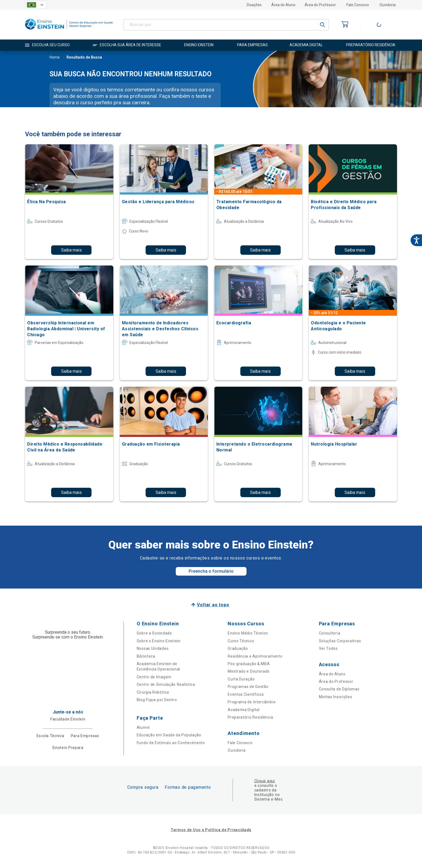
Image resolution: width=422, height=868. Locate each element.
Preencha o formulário (211, 571)
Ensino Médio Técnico (248, 633)
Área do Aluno (283, 5)
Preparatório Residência (250, 717)
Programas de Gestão (248, 687)
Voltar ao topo (213, 605)
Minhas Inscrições (336, 697)
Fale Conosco (358, 5)
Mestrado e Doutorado (249, 671)
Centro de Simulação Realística (166, 684)
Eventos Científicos (246, 694)
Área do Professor (320, 5)
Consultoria (330, 633)
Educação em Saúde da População (169, 735)
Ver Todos (328, 648)
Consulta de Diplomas (339, 689)
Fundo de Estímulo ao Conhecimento (171, 743)
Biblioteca (146, 656)
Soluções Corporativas (340, 641)
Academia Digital (244, 710)
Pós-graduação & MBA (249, 664)
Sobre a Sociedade (154, 633)
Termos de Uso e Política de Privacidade (211, 830)
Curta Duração (241, 679)
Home (55, 58)
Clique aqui (265, 781)
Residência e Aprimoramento (255, 656)
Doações (254, 5)
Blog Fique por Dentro (157, 700)
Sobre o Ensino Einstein (159, 641)
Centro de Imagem (154, 677)
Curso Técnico (241, 641)
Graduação (238, 648)
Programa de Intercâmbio (252, 702)
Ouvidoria (388, 5)
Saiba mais (71, 250)
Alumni (143, 727)
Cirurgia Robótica (153, 692)
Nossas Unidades (153, 648)
